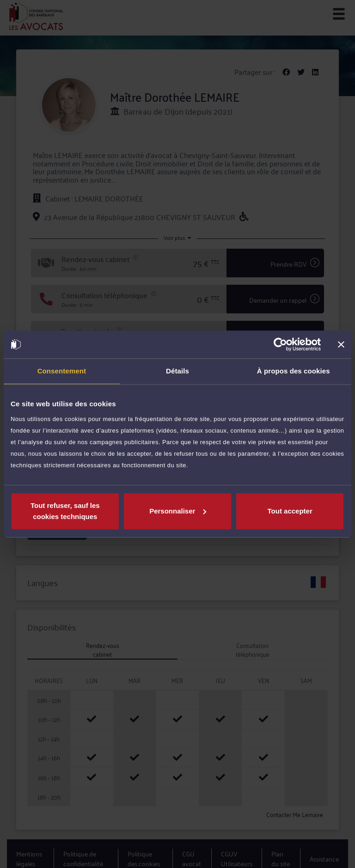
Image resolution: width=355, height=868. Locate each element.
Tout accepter (290, 511)
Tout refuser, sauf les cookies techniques (65, 511)
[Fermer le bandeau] (341, 344)
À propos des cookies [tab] (294, 371)
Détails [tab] (177, 371)
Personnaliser (178, 511)
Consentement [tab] (62, 371)
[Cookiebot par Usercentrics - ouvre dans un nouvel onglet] (280, 344)
